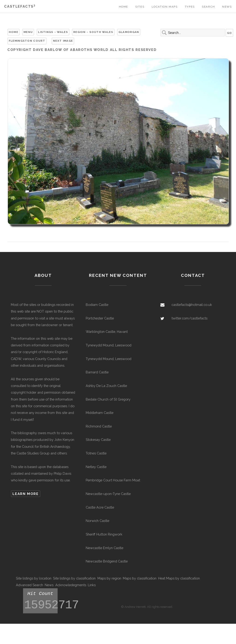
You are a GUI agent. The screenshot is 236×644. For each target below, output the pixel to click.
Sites (140, 7)
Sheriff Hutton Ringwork (104, 534)
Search (208, 7)
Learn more (25, 494)
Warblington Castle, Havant (107, 332)
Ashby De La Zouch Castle (106, 386)
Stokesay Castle (98, 440)
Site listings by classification (74, 578)
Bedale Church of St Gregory (108, 399)
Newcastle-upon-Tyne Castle (108, 494)
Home (124, 7)
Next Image (63, 41)
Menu (28, 32)
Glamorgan (129, 32)
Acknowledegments (71, 585)
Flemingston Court (27, 41)
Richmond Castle (99, 426)
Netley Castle (96, 467)
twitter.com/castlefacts (189, 318)
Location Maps (165, 7)
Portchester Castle (100, 318)
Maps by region (109, 578)
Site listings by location (34, 578)
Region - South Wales (93, 32)
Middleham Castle (100, 413)
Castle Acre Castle (100, 507)
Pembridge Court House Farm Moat (113, 480)
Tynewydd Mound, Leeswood (109, 345)
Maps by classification (140, 578)
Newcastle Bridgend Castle (107, 561)
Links (92, 585)
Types (190, 7)
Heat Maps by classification (179, 578)
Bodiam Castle (97, 305)
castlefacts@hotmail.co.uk (192, 305)
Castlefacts (20, 6)
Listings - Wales (53, 32)
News (227, 7)
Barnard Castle (97, 372)
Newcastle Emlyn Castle (105, 548)
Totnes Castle (96, 453)
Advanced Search (29, 585)
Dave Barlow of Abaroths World (71, 50)
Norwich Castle (97, 521)
